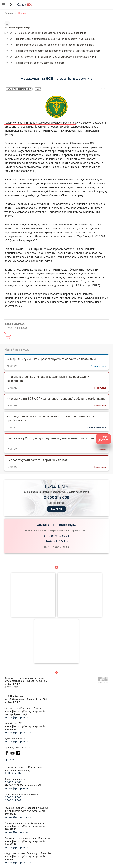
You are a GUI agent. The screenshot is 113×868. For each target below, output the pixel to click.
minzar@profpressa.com (19, 717)
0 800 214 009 (56, 536)
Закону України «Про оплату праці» (63, 195)
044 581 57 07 (57, 541)
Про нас (9, 760)
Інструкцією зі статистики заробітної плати (68, 232)
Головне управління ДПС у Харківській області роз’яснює (40, 123)
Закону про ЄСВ (64, 143)
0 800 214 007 (13, 773)
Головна (9, 13)
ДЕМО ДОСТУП (103, 439)
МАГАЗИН (56, 509)
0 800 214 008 (13, 782)
